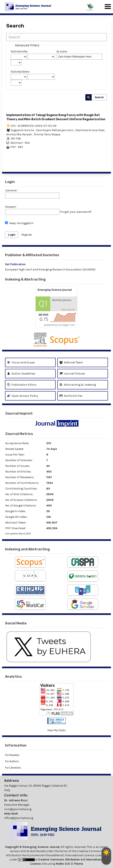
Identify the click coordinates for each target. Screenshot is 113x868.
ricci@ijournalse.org (18, 809)
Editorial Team (71, 362)
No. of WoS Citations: (19, 494)
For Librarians (13, 768)
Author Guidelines (21, 374)
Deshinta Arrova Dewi (90, 130)
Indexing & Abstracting (25, 279)
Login (12, 235)
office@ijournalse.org (19, 818)
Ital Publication (15, 264)
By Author (62, 52)
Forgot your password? (76, 212)
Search (99, 97)
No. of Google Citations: (21, 506)
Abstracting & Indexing (78, 385)
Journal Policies (72, 374)
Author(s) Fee (71, 396)
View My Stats (57, 730)
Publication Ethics (22, 385)
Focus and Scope (21, 362)
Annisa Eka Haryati (19, 134)
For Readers (12, 755)
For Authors (12, 761)
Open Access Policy (23, 396)
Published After (19, 52)
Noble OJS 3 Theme (69, 864)
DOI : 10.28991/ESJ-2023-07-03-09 (34, 126)
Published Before (20, 72)
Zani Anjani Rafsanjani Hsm (55, 130)
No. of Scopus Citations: (21, 500)
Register (27, 235)
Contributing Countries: (21, 489)
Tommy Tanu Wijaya (47, 134)
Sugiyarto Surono (23, 130)
